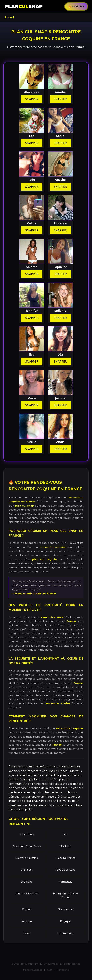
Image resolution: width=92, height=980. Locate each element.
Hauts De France (65, 858)
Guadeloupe (65, 909)
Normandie (65, 882)
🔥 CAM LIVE (76, 6)
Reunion (27, 921)
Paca (65, 834)
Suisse (27, 933)
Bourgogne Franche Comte (65, 896)
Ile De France (27, 834)
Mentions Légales (33, 970)
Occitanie (65, 846)
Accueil (9, 17)
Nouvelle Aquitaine (27, 858)
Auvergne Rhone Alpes (27, 846)
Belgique (65, 921)
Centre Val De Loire (27, 894)
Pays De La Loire (65, 870)
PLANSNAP (24, 6)
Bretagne (27, 882)
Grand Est (27, 870)
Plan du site (63, 970)
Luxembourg (65, 933)
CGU (49, 970)
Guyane (27, 909)
